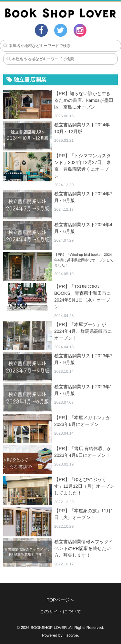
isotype (72, 635)
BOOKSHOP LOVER (49, 628)
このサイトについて (60, 611)
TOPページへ (61, 600)
